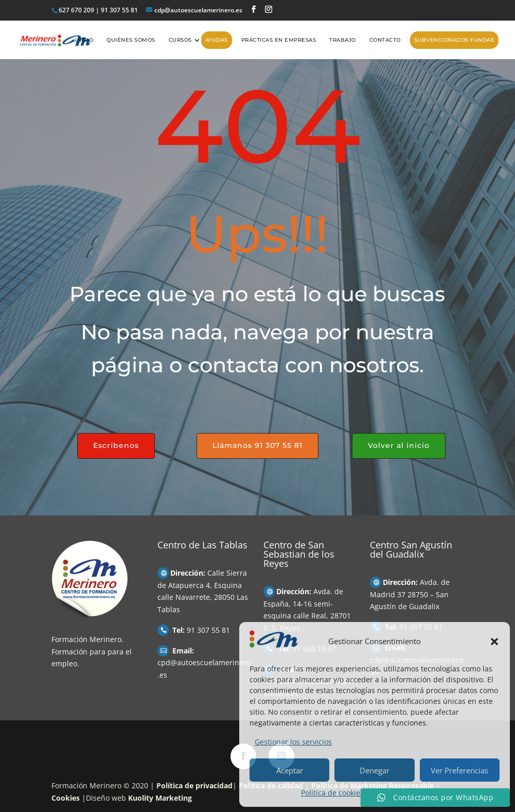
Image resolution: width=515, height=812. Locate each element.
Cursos (180, 40)
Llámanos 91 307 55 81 (257, 445)
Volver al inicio (399, 445)
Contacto (385, 40)
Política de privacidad (194, 785)
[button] (494, 642)
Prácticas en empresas (279, 40)
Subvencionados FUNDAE (455, 40)
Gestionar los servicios (293, 742)
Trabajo (343, 40)
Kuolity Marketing (160, 798)
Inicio (84, 40)
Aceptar (290, 770)
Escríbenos (116, 445)
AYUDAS (217, 40)
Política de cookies (332, 793)
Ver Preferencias (459, 770)
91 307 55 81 (208, 630)
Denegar (375, 770)
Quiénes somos (131, 40)
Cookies (66, 798)
